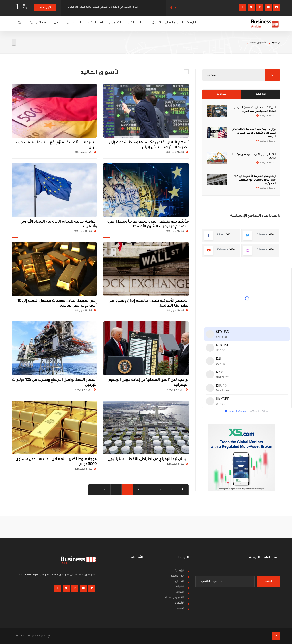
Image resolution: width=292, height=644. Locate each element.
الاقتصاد (101, 23)
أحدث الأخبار (222, 94)
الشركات (162, 23)
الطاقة (85, 23)
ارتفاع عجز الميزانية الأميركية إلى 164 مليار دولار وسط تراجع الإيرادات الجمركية (255, 180)
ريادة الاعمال (67, 23)
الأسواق (179, 23)
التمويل (146, 23)
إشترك (268, 581)
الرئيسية (220, 23)
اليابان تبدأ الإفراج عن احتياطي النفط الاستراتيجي (148, 459)
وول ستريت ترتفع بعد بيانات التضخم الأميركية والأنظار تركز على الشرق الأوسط (254, 133)
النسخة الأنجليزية (42, 23)
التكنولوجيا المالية (124, 23)
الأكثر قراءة (261, 94)
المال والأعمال (200, 23)
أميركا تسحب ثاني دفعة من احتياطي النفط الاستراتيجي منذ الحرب (103, 8)
